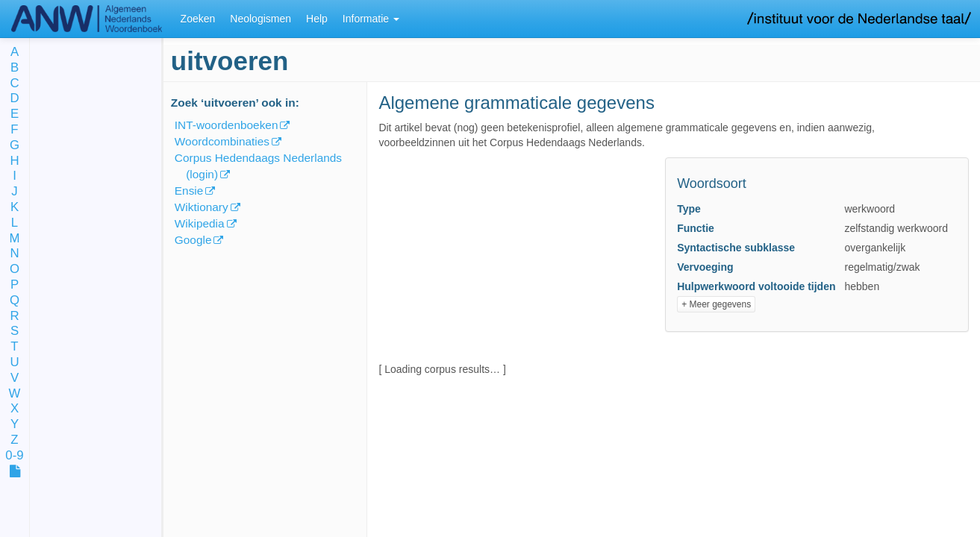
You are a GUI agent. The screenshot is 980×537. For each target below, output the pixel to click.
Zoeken (198, 19)
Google (193, 240)
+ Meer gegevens (716, 304)
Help (317, 19)
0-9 (14, 456)
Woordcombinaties (222, 141)
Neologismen (260, 19)
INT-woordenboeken (227, 125)
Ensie (189, 191)
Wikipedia (200, 223)
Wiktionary (202, 207)
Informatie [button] (371, 19)
